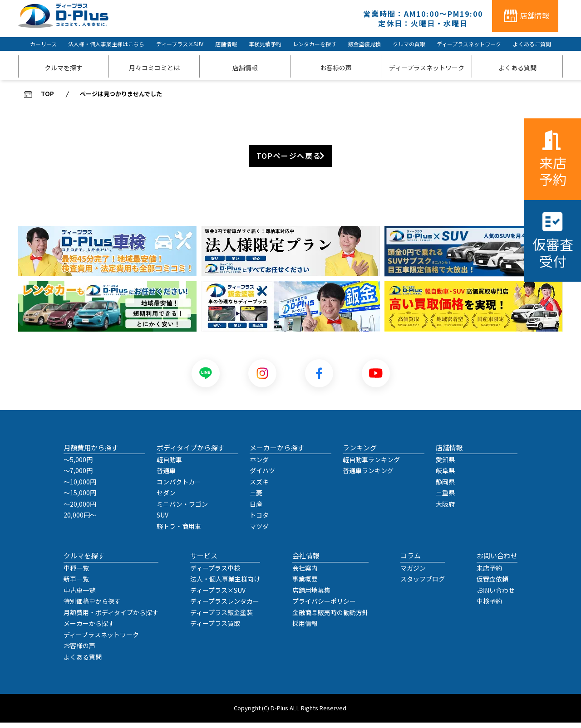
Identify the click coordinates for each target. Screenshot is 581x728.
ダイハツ (262, 476)
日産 (256, 509)
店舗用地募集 (311, 596)
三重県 (445, 498)
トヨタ (259, 520)
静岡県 (445, 487)
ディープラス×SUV (180, 44)
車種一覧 (76, 573)
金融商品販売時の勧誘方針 (330, 618)
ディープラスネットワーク (469, 44)
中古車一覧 (79, 596)
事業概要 (305, 584)
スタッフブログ (423, 584)
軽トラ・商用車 (179, 532)
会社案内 (305, 573)
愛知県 (445, 465)
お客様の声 (79, 651)
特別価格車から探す (92, 606)
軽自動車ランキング (371, 465)
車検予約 (489, 606)
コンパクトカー (179, 487)
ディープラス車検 (215, 573)
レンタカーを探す (315, 44)
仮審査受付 (553, 253)
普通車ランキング (368, 476)
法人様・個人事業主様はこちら (106, 44)
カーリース (43, 44)
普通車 (166, 476)
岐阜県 (445, 476)
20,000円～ (80, 520)
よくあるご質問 (532, 44)
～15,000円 (80, 498)
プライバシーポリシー (324, 606)
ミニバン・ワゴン (182, 509)
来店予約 (553, 171)
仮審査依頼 (492, 584)
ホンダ (259, 465)
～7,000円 (78, 476)
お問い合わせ (496, 596)
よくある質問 (83, 662)
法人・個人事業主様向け (225, 584)
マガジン (413, 573)
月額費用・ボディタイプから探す (111, 618)
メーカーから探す (89, 629)
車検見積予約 (265, 44)
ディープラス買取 (215, 629)
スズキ (259, 487)
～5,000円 (78, 465)
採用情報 (305, 629)
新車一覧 (76, 584)
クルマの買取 (409, 44)
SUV (162, 520)
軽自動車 (169, 465)
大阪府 (445, 509)
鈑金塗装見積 (364, 44)
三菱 (256, 498)
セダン (166, 498)
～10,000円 (80, 487)
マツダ (259, 532)
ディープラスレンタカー (225, 606)
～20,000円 (80, 509)
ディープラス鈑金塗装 (222, 618)
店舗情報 (226, 44)
